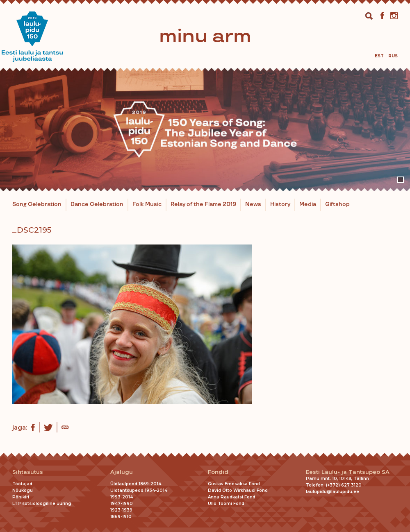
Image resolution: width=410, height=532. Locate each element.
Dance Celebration (97, 204)
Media (308, 204)
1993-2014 (122, 497)
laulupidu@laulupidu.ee (333, 492)
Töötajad (22, 484)
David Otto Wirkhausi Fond (238, 490)
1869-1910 (121, 517)
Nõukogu (23, 490)
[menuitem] (379, 56)
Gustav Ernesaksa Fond (234, 484)
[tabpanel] (205, 129)
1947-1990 (122, 504)
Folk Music (147, 204)
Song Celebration (37, 204)
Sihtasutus (28, 472)
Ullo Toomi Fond (226, 504)
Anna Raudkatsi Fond (232, 497)
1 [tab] (401, 180)
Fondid (218, 472)
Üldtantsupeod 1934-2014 (139, 490)
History (280, 204)
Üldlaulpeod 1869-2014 (136, 484)
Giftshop (337, 204)
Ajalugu (122, 472)
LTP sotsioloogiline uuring (42, 504)
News (253, 204)
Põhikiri (21, 497)
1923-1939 (121, 510)
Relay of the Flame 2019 (203, 204)
